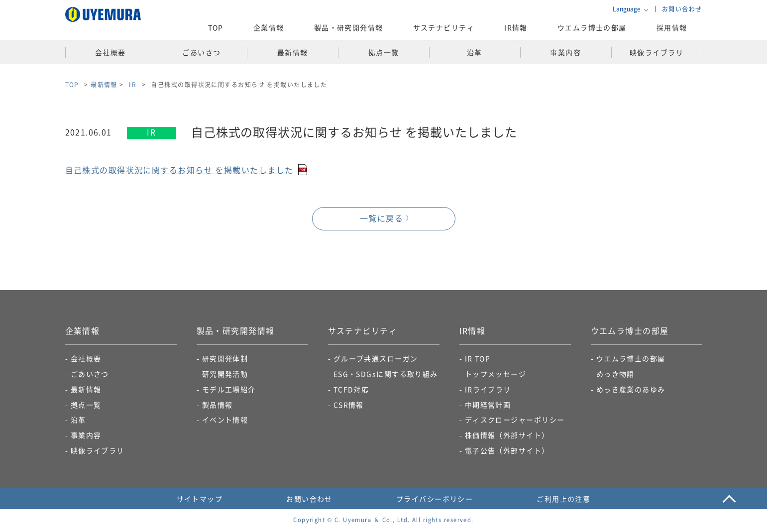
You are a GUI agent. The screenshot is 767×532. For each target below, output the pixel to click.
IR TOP (478, 359)
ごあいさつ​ (90, 374)
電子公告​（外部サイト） (507, 451)
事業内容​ (86, 436)
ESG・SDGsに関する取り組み (386, 374)
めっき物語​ (615, 374)
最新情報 (104, 84)
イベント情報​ (225, 421)
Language (627, 9)
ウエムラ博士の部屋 (592, 27)
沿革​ (78, 421)
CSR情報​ (349, 405)
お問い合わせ (682, 9)
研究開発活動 (225, 374)
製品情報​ (218, 405)
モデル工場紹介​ (229, 390)
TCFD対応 (351, 390)
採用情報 (672, 27)
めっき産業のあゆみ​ (631, 390)
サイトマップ (200, 500)
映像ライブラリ (98, 451)
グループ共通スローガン (376, 359)
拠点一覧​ (86, 405)
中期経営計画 (488, 405)
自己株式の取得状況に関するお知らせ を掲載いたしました (179, 170)
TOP (216, 27)
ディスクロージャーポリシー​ (515, 421)
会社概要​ (86, 359)
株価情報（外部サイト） (507, 436)
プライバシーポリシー (435, 500)
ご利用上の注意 (563, 500)
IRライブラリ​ (488, 390)
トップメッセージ (496, 374)
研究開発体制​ (225, 359)
